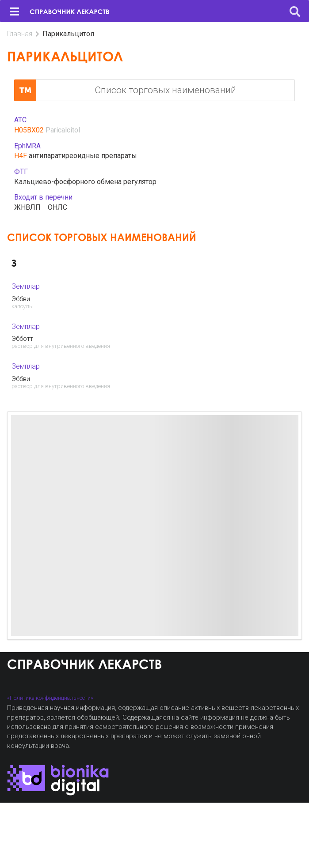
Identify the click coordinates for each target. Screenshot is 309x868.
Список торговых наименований (125, 91)
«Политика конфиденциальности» (50, 698)
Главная (20, 34)
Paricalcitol (63, 130)
